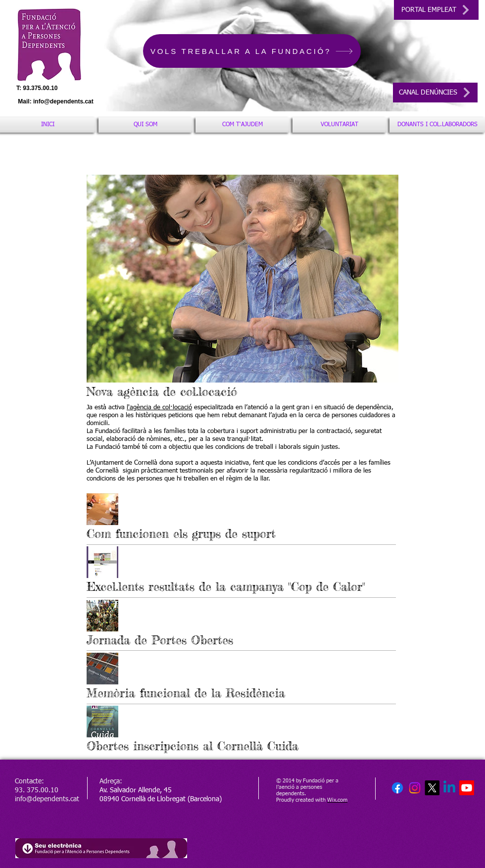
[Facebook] (397, 788)
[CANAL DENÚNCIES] (435, 93)
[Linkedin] (449, 788)
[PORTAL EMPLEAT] (436, 10)
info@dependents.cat (63, 101)
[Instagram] (415, 788)
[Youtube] (467, 788)
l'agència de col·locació (159, 408)
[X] (432, 788)
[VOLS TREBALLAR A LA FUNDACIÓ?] (252, 51)
